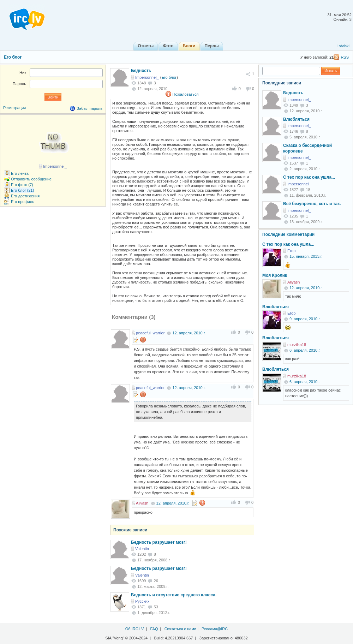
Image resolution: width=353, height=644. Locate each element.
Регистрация (14, 108)
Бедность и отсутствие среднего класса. (174, 595)
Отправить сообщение (31, 179)
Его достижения (25, 196)
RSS (345, 57)
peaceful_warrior (150, 333)
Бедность (141, 71)
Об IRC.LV (135, 629)
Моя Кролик (275, 275)
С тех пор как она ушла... (309, 177)
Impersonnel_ (147, 77)
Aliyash (142, 503)
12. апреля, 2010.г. (189, 333)
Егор (291, 251)
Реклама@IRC (215, 629)
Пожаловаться (186, 94)
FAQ (154, 629)
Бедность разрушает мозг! (159, 542)
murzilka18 (297, 345)
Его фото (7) (22, 185)
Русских (142, 601)
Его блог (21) (22, 190)
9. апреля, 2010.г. (305, 319)
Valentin (142, 549)
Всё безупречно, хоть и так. (312, 204)
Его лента (20, 173)
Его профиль (23, 202)
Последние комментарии (288, 234)
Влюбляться (296, 119)
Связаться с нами (180, 629)
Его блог (13, 57)
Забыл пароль (89, 108)
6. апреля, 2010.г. (305, 350)
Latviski (343, 46)
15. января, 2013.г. (306, 256)
